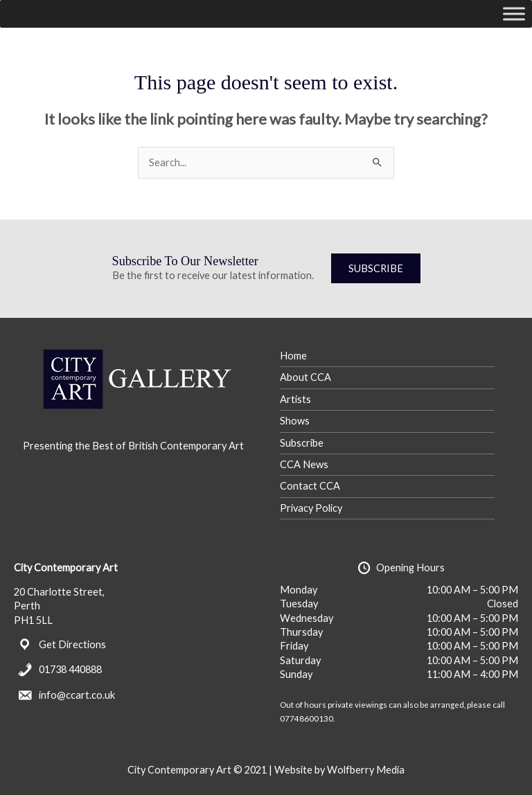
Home (293, 356)
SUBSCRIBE (376, 268)
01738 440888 (70, 669)
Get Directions (72, 644)
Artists (295, 399)
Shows (295, 421)
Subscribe (302, 443)
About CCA (305, 377)
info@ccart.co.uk (77, 695)
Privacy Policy (311, 508)
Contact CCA (310, 486)
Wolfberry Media (366, 770)
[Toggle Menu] (514, 14)
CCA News (304, 464)
